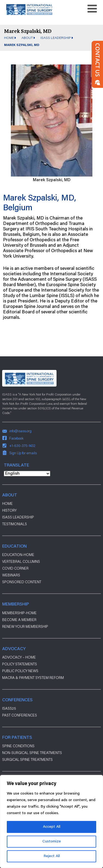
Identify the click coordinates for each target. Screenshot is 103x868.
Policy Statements (20, 664)
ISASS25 (9, 708)
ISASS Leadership (56, 38)
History (9, 510)
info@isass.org (20, 431)
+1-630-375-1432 (22, 446)
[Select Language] (27, 474)
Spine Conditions (18, 746)
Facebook (16, 438)
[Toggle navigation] (92, 9)
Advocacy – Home (19, 657)
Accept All (52, 827)
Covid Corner (15, 568)
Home (9, 38)
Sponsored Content (22, 582)
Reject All (52, 856)
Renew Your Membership (25, 626)
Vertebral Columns (21, 561)
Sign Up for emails (23, 453)
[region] (51, 821)
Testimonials (15, 524)
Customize (52, 842)
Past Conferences (20, 715)
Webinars (11, 575)
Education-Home (18, 555)
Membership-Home (19, 613)
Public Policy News (20, 671)
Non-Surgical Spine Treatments (32, 753)
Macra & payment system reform (33, 678)
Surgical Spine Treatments (27, 759)
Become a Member (19, 620)
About (27, 38)
